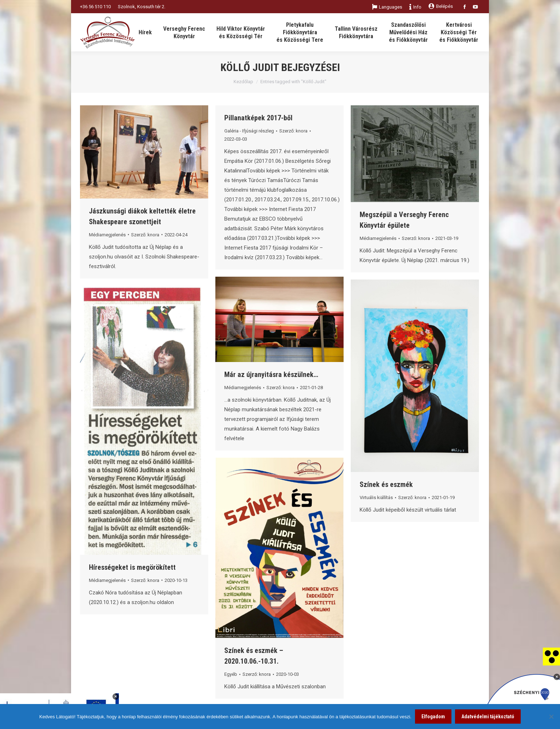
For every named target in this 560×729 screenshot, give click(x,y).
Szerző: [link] (145, 235)
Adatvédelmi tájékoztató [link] (488, 717)
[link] (551, 656)
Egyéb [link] (231, 674)
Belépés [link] (441, 6)
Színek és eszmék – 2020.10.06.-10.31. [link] (254, 656)
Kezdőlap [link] (243, 82)
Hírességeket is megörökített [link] (132, 567)
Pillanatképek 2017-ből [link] (258, 118)
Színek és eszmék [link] (386, 484)
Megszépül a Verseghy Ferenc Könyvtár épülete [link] (404, 220)
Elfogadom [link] (433, 717)
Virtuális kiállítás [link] (376, 497)
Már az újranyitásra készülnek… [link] (271, 374)
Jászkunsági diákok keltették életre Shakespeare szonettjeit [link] (142, 216)
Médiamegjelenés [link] (107, 235)
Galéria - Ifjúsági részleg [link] (249, 131)
